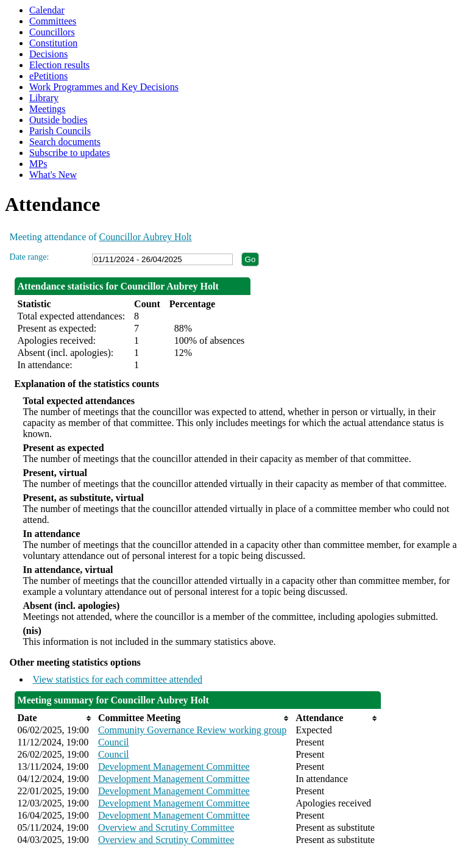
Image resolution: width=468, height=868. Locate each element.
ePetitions (48, 76)
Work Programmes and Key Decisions (104, 87)
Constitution (53, 43)
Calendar (47, 10)
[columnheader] (55, 718)
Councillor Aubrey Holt (146, 237)
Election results (59, 65)
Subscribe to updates (69, 153)
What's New (53, 175)
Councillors (52, 32)
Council (114, 742)
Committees (53, 21)
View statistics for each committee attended (118, 679)
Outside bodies (58, 120)
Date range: (30, 257)
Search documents (65, 142)
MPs (38, 164)
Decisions (48, 54)
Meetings (48, 109)
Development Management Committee (174, 767)
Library (44, 98)
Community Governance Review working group (192, 730)
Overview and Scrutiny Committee (166, 827)
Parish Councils (60, 131)
